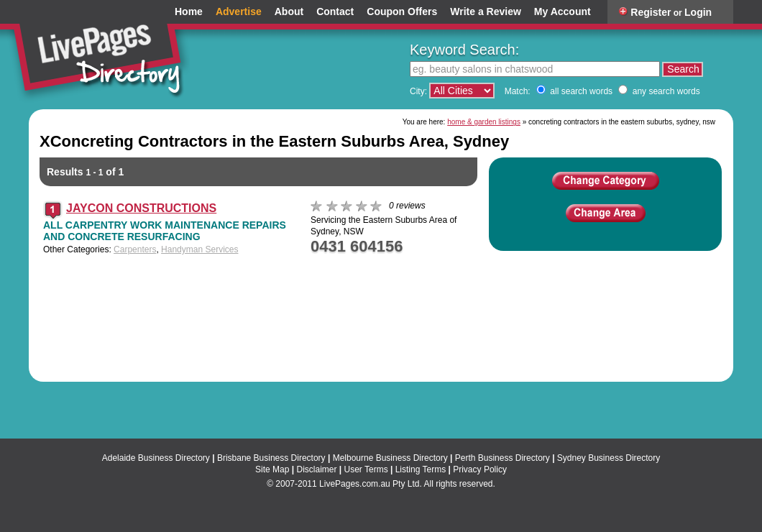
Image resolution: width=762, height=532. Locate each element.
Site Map (272, 469)
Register (651, 12)
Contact (335, 12)
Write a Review (486, 12)
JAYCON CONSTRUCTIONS (141, 208)
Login (698, 12)
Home (189, 12)
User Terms (366, 469)
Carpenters (135, 249)
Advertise (239, 12)
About (289, 12)
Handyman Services (199, 249)
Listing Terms (421, 469)
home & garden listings (484, 122)
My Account (563, 12)
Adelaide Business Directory (156, 458)
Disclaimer (316, 469)
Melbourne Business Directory (390, 458)
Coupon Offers (402, 12)
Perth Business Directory (502, 458)
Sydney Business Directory (609, 458)
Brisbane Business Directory (271, 458)
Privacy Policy (480, 469)
